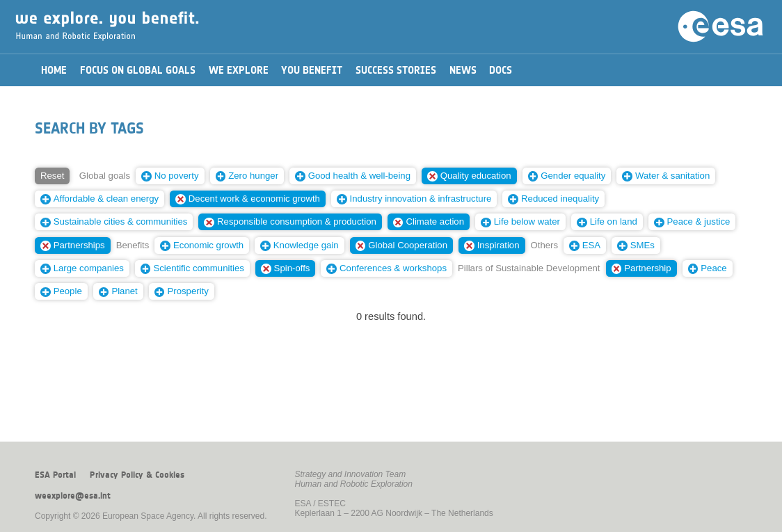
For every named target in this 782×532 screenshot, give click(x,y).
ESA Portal (55, 475)
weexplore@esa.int (73, 496)
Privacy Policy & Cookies (137, 475)
